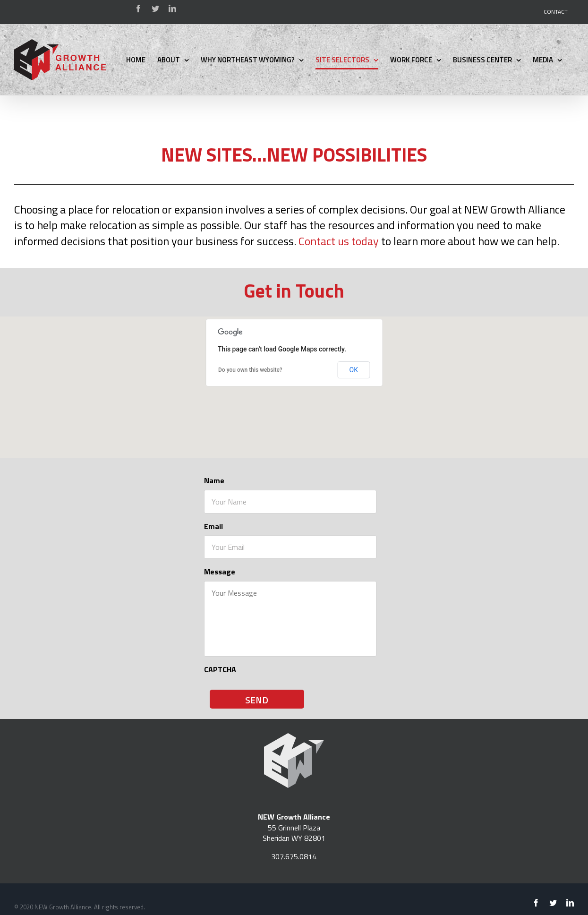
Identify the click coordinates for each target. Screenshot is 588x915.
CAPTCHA (220, 670)
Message (220, 572)
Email (213, 526)
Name (214, 481)
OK (354, 370)
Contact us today (339, 241)
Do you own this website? (250, 370)
